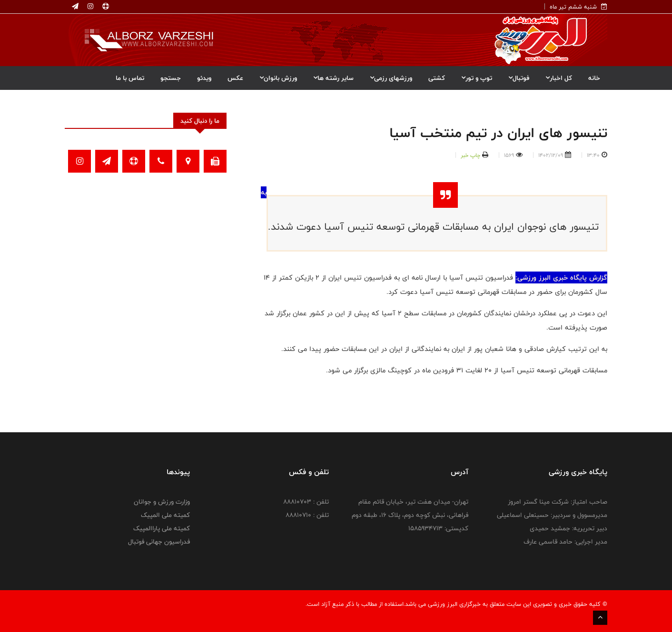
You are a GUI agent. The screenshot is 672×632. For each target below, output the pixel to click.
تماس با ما (130, 78)
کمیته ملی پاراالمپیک (162, 528)
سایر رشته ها (333, 78)
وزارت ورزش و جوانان (162, 502)
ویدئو (204, 78)
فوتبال (519, 78)
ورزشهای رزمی (391, 78)
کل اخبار (559, 78)
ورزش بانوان (278, 78)
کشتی (437, 78)
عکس (235, 78)
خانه (594, 78)
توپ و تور (477, 78)
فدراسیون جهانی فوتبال (159, 542)
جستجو (171, 78)
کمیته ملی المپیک (165, 515)
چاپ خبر (470, 155)
